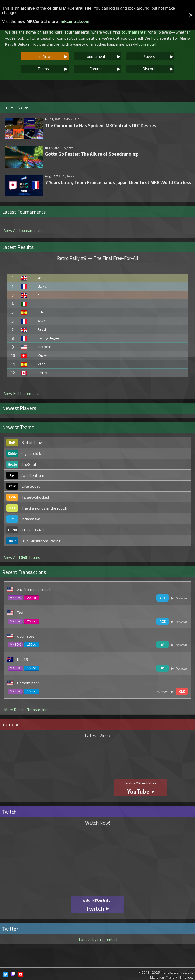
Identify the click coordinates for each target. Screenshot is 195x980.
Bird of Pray (32, 442)
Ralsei (42, 329)
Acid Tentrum (33, 475)
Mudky (42, 355)
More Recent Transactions (27, 710)
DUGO (42, 304)
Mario (41, 364)
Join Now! (51, 56)
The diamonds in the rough (44, 508)
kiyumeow (25, 636)
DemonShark (28, 683)
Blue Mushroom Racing (41, 541)
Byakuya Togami (48, 338)
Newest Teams (18, 427)
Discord (158, 69)
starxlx (42, 286)
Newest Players (19, 408)
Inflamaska (31, 519)
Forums (105, 69)
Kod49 (22, 659)
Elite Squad (31, 486)
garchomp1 (45, 347)
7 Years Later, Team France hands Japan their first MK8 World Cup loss (118, 182)
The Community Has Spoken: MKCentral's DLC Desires (101, 125)
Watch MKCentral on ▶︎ (141, 788)
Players (158, 56)
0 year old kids (34, 453)
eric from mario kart (34, 589)
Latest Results (18, 247)
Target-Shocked (35, 497)
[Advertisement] (97, 89)
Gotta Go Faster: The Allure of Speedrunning (92, 154)
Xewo (41, 321)
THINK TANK (33, 530)
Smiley (42, 373)
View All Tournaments (23, 230)
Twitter (10, 929)
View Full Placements (22, 393)
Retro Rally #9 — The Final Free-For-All (98, 258)
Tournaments (103, 56)
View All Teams (22, 557)
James (42, 278)
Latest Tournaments (24, 212)
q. (39, 295)
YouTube (11, 724)
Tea (20, 613)
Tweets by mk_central (98, 939)
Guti (40, 312)
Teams (52, 69)
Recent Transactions (24, 572)
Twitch (9, 812)
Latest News (16, 107)
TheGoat (29, 464)
